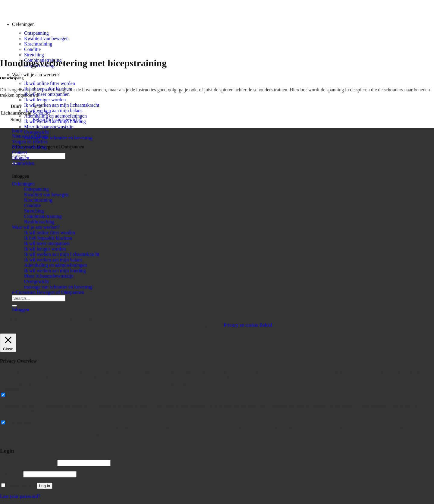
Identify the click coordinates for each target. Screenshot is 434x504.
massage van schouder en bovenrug (58, 138)
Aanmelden (23, 163)
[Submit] (14, 306)
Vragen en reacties (30, 142)
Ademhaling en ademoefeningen (55, 116)
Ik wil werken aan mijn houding (55, 271)
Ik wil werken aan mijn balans (53, 110)
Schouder (42, 113)
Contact (20, 152)
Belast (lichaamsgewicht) (57, 120)
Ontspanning (36, 33)
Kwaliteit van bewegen (46, 38)
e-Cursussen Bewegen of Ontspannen (48, 147)
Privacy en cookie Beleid (248, 325)
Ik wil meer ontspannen (47, 94)
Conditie (32, 49)
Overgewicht (36, 132)
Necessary (17, 395)
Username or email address (28, 463)
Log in (45, 486)
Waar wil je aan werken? (36, 75)
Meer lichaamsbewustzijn (49, 127)
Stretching (34, 55)
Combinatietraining (43, 216)
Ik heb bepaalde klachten (48, 238)
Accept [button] (217, 325)
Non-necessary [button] (14, 417)
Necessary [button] (10, 389)
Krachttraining (38, 44)
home (17, 131)
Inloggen (21, 158)
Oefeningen (23, 184)
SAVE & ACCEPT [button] (18, 439)
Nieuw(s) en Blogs (30, 136)
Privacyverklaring (29, 147)
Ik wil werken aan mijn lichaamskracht (62, 105)
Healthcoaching (39, 222)
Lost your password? (20, 496)
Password (11, 474)
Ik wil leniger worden (45, 100)
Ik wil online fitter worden (50, 83)
